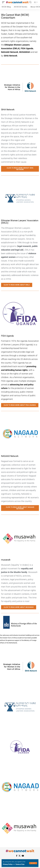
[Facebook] (17, 856)
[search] (30, 2)
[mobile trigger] (4, 2)
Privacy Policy (8, 864)
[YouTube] (23, 856)
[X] (20, 856)
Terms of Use (20, 864)
